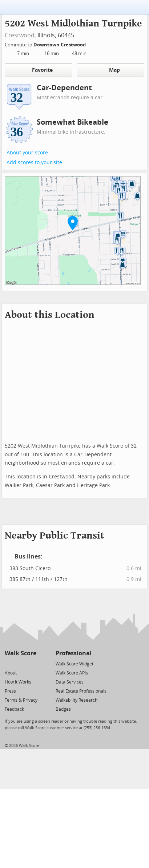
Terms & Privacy (21, 700)
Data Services (70, 682)
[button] (73, 223)
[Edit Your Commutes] (90, 44)
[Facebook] (20, 663)
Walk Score (21, 653)
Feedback (14, 709)
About (11, 673)
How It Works (18, 682)
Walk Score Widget (74, 664)
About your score (27, 153)
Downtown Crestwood (60, 45)
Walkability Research (76, 700)
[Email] (31, 663)
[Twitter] (9, 663)
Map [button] (110, 70)
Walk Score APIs (72, 673)
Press (10, 691)
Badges (63, 709)
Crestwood (20, 35)
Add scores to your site (34, 163)
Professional (74, 653)
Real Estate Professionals (81, 691)
